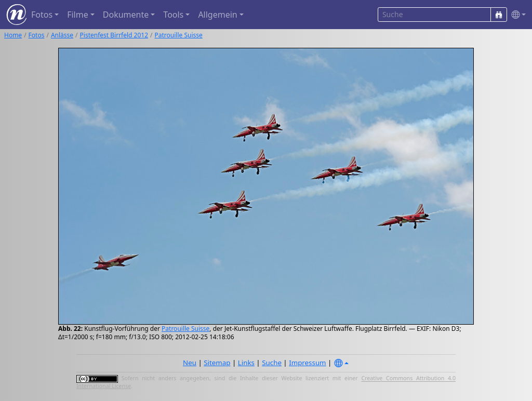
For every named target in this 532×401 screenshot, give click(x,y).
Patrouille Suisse (179, 35)
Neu (190, 363)
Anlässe (62, 35)
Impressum (307, 363)
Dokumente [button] (126, 15)
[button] (516, 15)
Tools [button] (173, 15)
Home (13, 35)
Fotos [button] (42, 15)
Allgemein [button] (217, 15)
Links (246, 363)
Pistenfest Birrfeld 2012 (114, 35)
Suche (272, 363)
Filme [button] (78, 15)
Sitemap (217, 363)
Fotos (37, 35)
